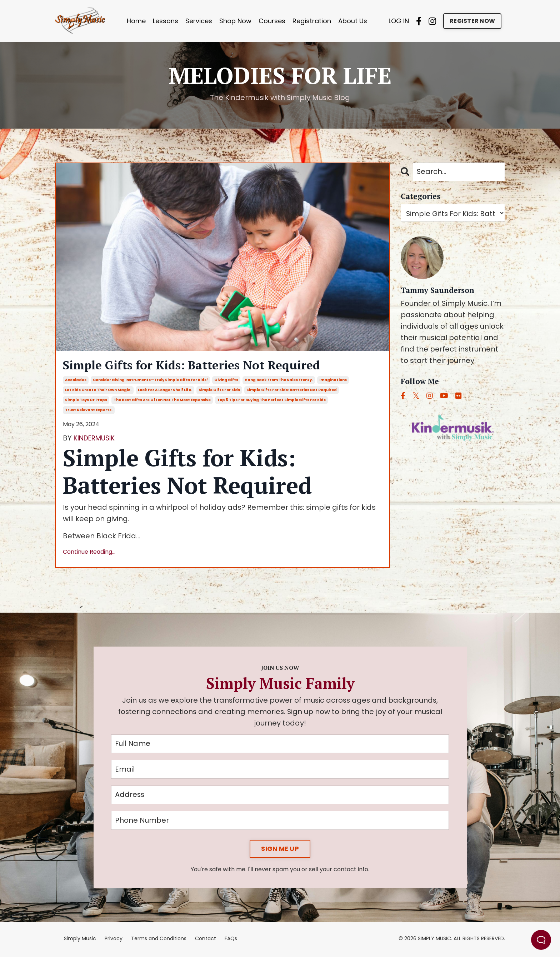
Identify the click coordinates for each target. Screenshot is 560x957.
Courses (272, 21)
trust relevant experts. (89, 411)
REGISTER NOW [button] (472, 21)
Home (136, 21)
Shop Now (235, 21)
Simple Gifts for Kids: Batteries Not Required (202, 366)
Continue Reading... (89, 553)
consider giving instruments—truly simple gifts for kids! (150, 381)
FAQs (231, 941)
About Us (353, 21)
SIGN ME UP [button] (280, 851)
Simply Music (80, 941)
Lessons (166, 21)
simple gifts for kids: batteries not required (292, 391)
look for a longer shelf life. (165, 391)
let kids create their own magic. (98, 391)
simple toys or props (86, 401)
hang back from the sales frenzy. (279, 381)
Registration (312, 21)
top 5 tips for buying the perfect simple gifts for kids (271, 401)
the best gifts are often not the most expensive (162, 401)
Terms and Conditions (159, 941)
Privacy (114, 941)
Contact (206, 941)
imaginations (333, 381)
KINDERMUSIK (97, 439)
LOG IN (399, 21)
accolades (76, 381)
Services (199, 21)
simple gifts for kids (219, 391)
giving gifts (226, 381)
